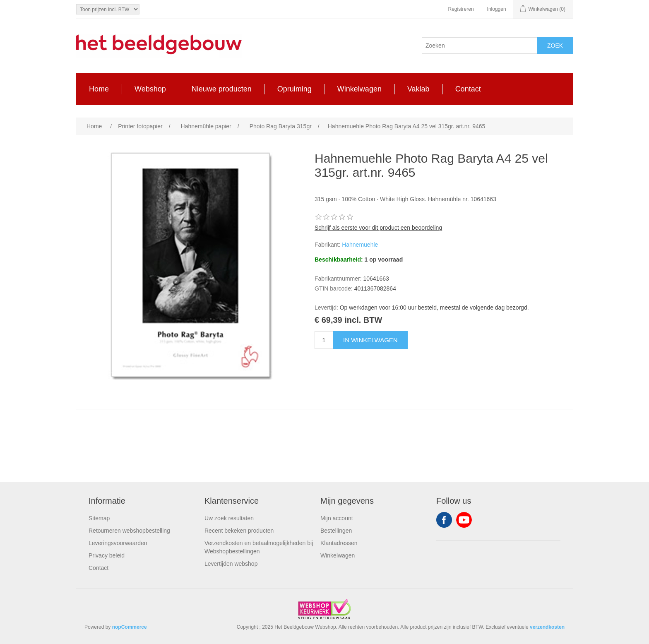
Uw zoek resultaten (229, 518)
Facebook (444, 520)
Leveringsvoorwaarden (118, 543)
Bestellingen (336, 531)
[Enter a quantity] (324, 340)
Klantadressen (339, 543)
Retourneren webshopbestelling (129, 531)
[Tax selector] (108, 9)
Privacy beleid (107, 555)
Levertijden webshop (231, 564)
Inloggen (497, 9)
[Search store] (480, 46)
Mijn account (337, 518)
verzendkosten (547, 627)
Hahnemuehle (360, 245)
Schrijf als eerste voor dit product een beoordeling (378, 228)
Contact (99, 568)
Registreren (461, 9)
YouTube (464, 520)
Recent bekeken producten (239, 531)
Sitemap (99, 518)
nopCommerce (130, 627)
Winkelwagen (338, 555)
